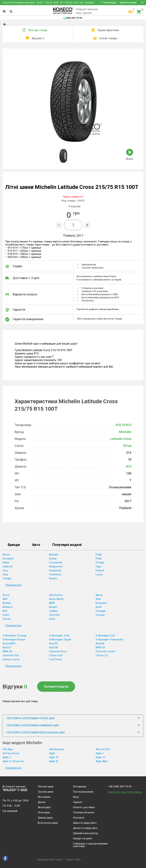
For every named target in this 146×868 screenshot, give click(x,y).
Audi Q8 (53, 647)
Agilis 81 (54, 761)
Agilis (52, 753)
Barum (6, 555)
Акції (76, 797)
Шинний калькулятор (86, 833)
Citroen (7, 619)
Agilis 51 (100, 757)
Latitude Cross (121, 439)
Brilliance (8, 607)
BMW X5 (100, 647)
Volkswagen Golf (105, 636)
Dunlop (53, 559)
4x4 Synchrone (11, 753)
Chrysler (100, 615)
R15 (129, 466)
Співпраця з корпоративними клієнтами (90, 845)
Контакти (79, 818)
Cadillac (53, 611)
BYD (5, 611)
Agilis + (100, 753)
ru (139, 2)
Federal (100, 570)
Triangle (7, 578)
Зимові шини (45, 818)
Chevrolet (54, 615)
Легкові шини (46, 787)
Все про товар (38, 30)
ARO (5, 599)
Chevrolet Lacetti (105, 651)
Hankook (8, 567)
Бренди (14, 545)
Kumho (53, 578)
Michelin (125, 432)
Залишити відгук (56, 686)
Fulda (99, 555)
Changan (101, 611)
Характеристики (108, 30)
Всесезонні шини (48, 823)
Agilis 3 (7, 757)
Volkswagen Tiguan (60, 639)
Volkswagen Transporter (109, 639)
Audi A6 (100, 643)
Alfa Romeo (56, 595)
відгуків (75, 206)
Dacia (52, 619)
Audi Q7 (7, 647)
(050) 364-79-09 (74, 18)
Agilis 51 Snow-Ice (13, 761)
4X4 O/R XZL (103, 749)
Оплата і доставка (84, 807)
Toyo (5, 570)
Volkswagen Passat (14, 639)
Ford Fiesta (55, 659)
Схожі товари (108, 38)
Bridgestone (56, 567)
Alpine (99, 595)
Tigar (98, 567)
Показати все (13, 585)
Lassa (99, 574)
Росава (100, 563)
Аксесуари (44, 807)
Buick (99, 607)
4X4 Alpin (8, 749)
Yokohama (55, 574)
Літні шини (44, 813)
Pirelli (99, 559)
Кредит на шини (82, 839)
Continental (55, 563)
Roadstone (55, 570)
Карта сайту (74, 860)
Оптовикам (80, 787)
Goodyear (8, 559)
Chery (6, 615)
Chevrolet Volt (11, 655)
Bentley (7, 603)
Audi (98, 599)
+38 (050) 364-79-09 (120, 787)
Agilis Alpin (102, 761)
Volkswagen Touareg (14, 636)
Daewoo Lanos (11, 659)
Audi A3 (53, 643)
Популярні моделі (67, 545)
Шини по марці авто (85, 823)
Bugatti (53, 607)
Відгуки (38, 38)
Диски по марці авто (85, 828)
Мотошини (44, 797)
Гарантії (78, 802)
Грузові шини (45, 792)
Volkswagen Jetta (59, 636)
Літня (127, 446)
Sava (5, 574)
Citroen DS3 (56, 655)
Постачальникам (83, 792)
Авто (36, 545)
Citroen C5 (102, 655)
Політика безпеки (84, 813)
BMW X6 (7, 651)
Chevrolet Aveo (58, 651)
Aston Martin (56, 599)
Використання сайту (50, 860)
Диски (42, 802)
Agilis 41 (54, 757)
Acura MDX (9, 643)
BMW (52, 603)
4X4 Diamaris (56, 749)
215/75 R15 (123, 425)
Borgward (101, 603)
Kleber (6, 563)
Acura (6, 595)
